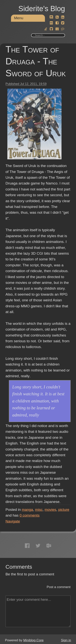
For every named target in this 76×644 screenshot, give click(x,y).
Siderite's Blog (42, 9)
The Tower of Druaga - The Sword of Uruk (36, 61)
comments (30, 515)
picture (64, 510)
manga (27, 510)
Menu (19, 18)
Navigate (13, 521)
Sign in (66, 640)
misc (39, 510)
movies (50, 510)
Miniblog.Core (33, 640)
